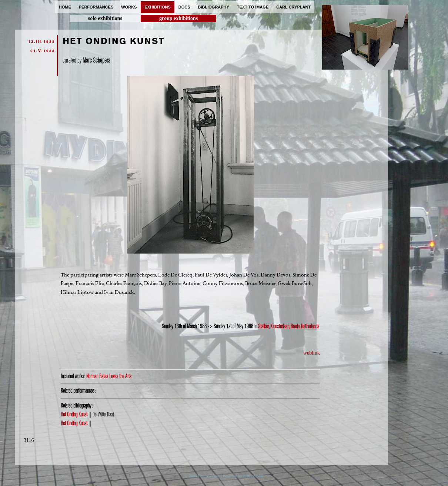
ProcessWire (253, 476)
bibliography (214, 7)
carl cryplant (293, 7)
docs (184, 7)
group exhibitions (178, 18)
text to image (253, 7)
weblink (312, 353)
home (65, 7)
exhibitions (157, 7)
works (129, 7)
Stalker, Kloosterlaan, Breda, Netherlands (289, 326)
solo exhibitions (105, 18)
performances (96, 7)
